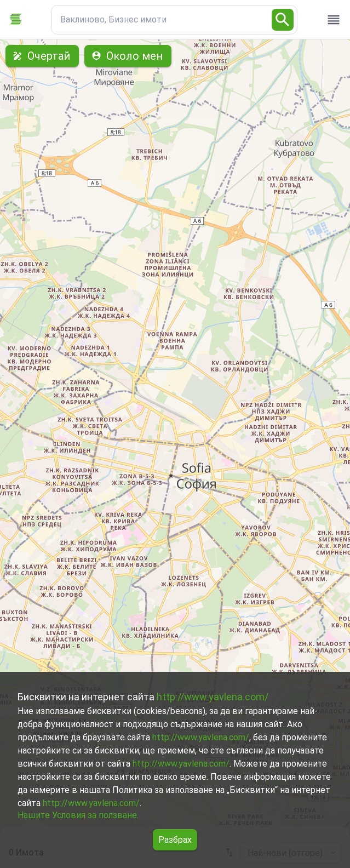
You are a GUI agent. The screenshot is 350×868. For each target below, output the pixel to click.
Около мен (128, 56)
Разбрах (175, 840)
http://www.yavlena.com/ (213, 697)
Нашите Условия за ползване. (78, 815)
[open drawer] (334, 20)
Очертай (42, 56)
